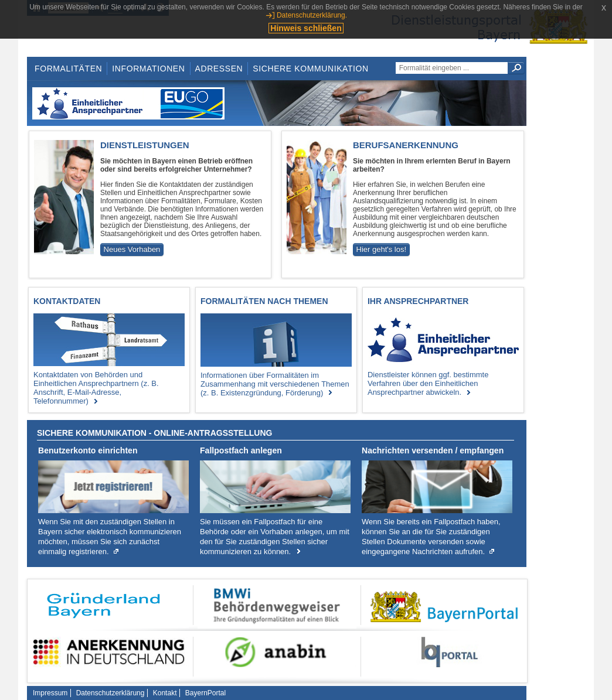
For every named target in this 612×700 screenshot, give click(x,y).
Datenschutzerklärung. (312, 15)
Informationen (148, 69)
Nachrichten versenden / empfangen (433, 450)
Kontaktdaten (67, 301)
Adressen (219, 69)
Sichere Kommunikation (311, 69)
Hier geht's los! (381, 249)
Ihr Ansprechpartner (418, 301)
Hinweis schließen (306, 28)
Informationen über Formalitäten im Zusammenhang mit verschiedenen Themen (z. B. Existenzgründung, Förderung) (275, 384)
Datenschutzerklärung (110, 693)
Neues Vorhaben (132, 249)
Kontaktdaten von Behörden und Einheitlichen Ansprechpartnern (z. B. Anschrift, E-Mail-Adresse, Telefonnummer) (96, 388)
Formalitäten (68, 69)
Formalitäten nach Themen (264, 301)
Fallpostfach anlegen (241, 450)
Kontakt (165, 693)
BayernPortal (205, 693)
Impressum (50, 693)
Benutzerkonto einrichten (88, 450)
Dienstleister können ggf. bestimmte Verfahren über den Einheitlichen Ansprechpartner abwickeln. (428, 383)
